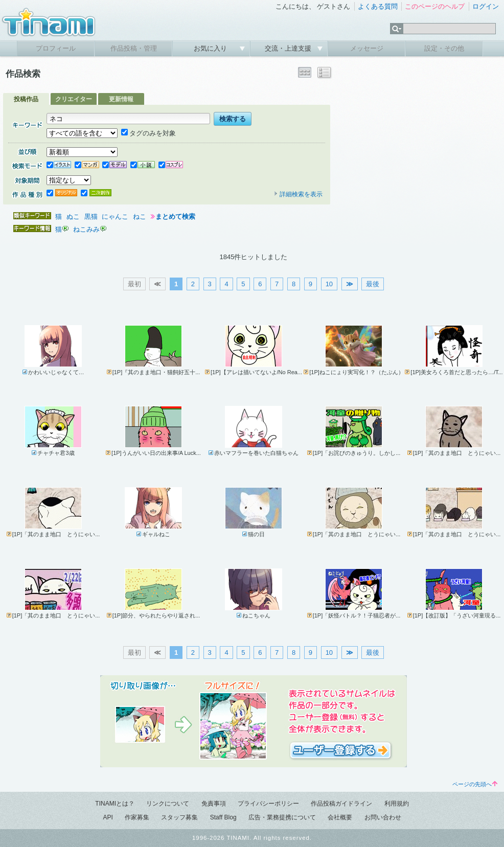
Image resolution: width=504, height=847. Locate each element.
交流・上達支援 (289, 48)
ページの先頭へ (475, 784)
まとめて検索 (175, 216)
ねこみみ (86, 229)
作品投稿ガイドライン (341, 804)
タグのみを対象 (148, 133)
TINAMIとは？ (115, 804)
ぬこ (73, 216)
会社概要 (340, 817)
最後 (373, 284)
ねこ (140, 216)
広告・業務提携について (282, 817)
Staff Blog (223, 817)
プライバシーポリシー (268, 804)
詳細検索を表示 (298, 194)
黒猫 (91, 216)
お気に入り (211, 48)
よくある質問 (378, 6)
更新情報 (121, 99)
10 (329, 284)
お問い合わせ (383, 817)
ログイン (486, 6)
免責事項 (214, 804)
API (108, 817)
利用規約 (397, 804)
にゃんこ (115, 216)
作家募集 (137, 817)
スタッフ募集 (179, 817)
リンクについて (168, 804)
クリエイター (74, 99)
